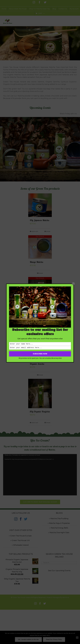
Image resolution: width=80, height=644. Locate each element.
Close (73, 284)
